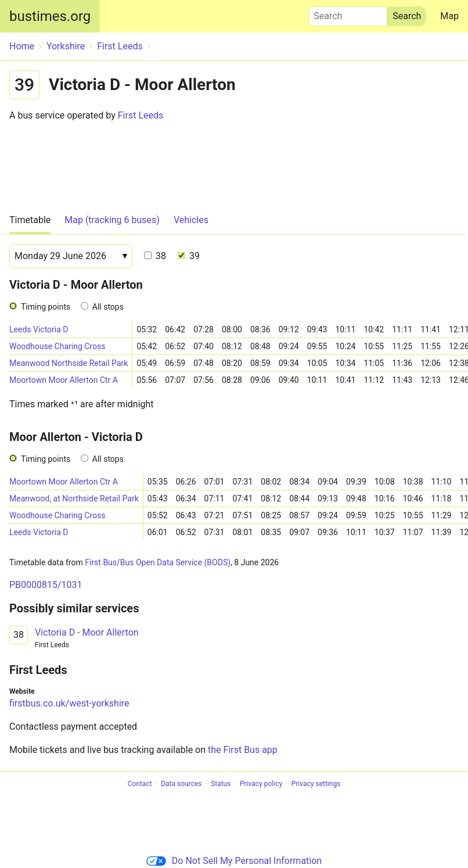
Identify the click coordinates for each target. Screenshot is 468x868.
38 (155, 256)
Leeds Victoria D (39, 329)
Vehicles (191, 220)
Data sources (181, 784)
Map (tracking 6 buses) (112, 220)
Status (221, 784)
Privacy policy (261, 784)
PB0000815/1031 (46, 585)
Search (348, 13)
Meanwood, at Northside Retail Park (74, 498)
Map (449, 16)
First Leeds (141, 115)
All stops (108, 307)
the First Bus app (243, 750)
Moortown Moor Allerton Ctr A (64, 380)
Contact (140, 784)
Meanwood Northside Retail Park (69, 363)
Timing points (46, 307)
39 (189, 256)
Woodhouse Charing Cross (57, 346)
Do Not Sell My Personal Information (234, 861)
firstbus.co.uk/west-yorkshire (69, 703)
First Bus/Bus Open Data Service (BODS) (158, 562)
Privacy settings (316, 784)
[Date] (71, 256)
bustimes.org (50, 16)
